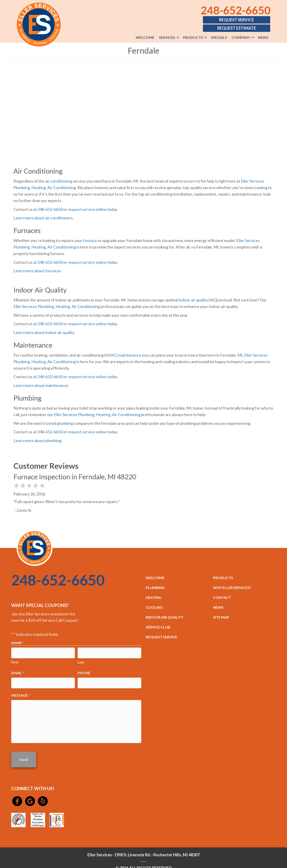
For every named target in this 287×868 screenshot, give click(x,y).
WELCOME (155, 578)
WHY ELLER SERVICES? (232, 588)
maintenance (130, 355)
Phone (84, 671)
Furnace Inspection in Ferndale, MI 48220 (75, 477)
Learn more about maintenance (41, 385)
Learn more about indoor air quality (44, 332)
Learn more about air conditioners (43, 218)
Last (81, 660)
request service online (87, 209)
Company (241, 37)
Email (17, 671)
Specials (219, 37)
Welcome (145, 37)
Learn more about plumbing (37, 441)
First (15, 660)
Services (167, 37)
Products (193, 37)
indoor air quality (193, 300)
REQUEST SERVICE (161, 637)
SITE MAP (221, 617)
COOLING (154, 607)
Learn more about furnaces (37, 271)
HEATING (154, 597)
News (263, 37)
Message (20, 692)
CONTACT (222, 597)
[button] (178, 37)
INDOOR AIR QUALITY (165, 617)
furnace (90, 240)
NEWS (218, 607)
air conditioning (59, 181)
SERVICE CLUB (158, 627)
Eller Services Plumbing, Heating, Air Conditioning (57, 306)
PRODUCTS (223, 578)
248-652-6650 (236, 10)
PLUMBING (155, 588)
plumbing (65, 423)
